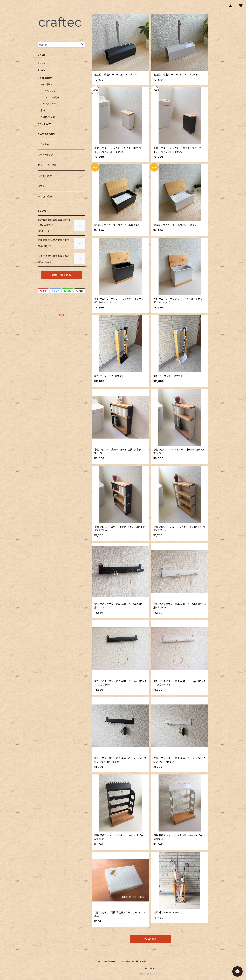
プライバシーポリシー (105, 961)
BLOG (41, 70)
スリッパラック (48, 91)
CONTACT (44, 124)
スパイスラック (48, 104)
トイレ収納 (46, 84)
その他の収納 (48, 117)
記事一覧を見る (61, 275)
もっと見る (150, 939)
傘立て (44, 110)
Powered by (150, 974)
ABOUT (42, 63)
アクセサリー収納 (50, 97)
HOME (42, 55)
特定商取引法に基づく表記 (133, 961)
